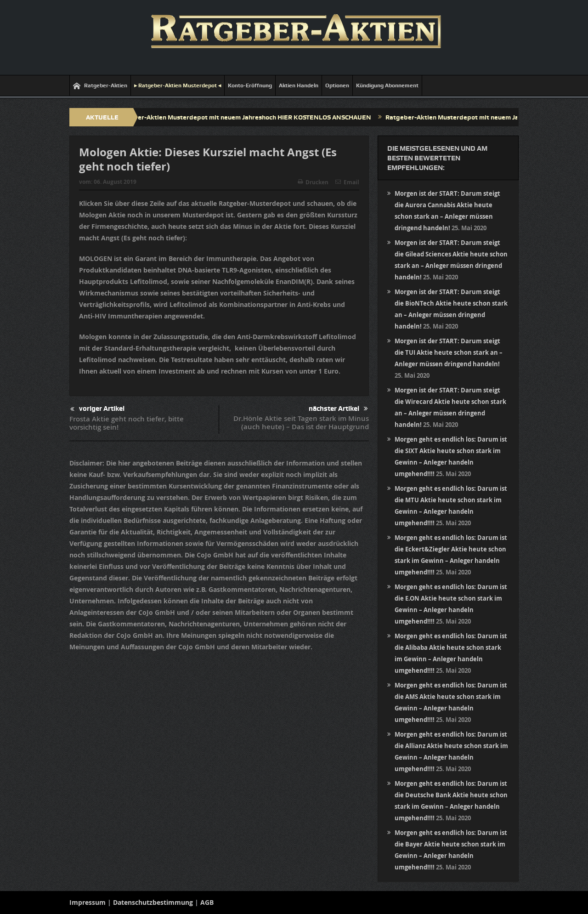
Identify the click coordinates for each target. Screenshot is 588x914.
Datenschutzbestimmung (153, 902)
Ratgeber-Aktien (100, 86)
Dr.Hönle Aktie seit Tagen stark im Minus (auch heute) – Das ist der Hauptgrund (301, 423)
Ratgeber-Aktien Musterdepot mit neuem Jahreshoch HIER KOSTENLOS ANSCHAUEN (249, 117)
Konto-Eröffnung (250, 85)
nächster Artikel (338, 409)
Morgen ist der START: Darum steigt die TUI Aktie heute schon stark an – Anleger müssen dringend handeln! (449, 352)
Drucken (313, 182)
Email (347, 182)
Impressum (88, 902)
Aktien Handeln (299, 85)
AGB (207, 902)
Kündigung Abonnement (387, 85)
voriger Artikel (97, 409)
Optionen (337, 85)
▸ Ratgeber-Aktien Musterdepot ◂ (178, 85)
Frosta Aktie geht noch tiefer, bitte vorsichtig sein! (127, 423)
